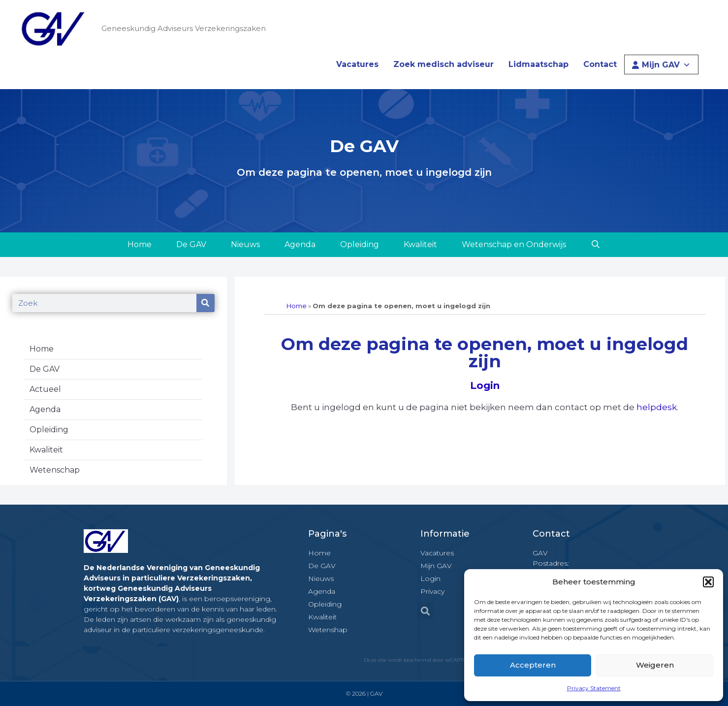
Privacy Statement (594, 688)
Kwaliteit (420, 244)
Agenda (300, 244)
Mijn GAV (666, 65)
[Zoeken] (206, 303)
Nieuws (245, 244)
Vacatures (357, 64)
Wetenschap (55, 470)
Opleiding (360, 244)
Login (485, 385)
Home (140, 244)
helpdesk (657, 407)
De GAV (191, 244)
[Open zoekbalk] (596, 245)
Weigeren (655, 665)
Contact (600, 64)
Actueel (45, 389)
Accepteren (533, 665)
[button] (708, 582)
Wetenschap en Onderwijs (514, 244)
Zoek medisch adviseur (443, 64)
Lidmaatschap (538, 64)
